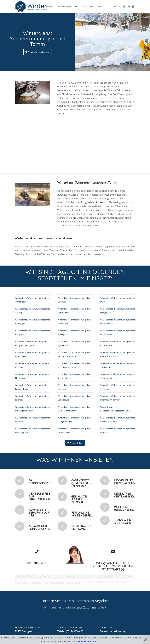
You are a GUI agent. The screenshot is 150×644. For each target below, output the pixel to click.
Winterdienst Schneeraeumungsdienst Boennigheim (32, 354)
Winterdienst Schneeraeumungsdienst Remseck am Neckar (118, 354)
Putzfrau (94, 574)
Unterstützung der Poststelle (53, 581)
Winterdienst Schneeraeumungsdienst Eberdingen (32, 376)
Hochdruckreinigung (61, 576)
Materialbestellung (106, 581)
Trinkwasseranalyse (31, 575)
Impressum (106, 627)
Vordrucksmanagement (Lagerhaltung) (86, 581)
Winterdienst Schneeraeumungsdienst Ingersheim (75, 343)
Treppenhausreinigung (20, 578)
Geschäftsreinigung (43, 574)
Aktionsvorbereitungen (108, 582)
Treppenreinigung (130, 576)
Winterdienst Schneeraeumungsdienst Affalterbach (32, 300)
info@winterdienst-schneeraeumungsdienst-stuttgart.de (113, 566)
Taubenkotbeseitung (20, 575)
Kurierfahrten (31, 580)
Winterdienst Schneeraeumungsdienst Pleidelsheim (118, 343)
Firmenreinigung (26, 574)
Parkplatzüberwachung (50, 583)
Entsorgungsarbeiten (84, 580)
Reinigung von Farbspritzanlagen (62, 575)
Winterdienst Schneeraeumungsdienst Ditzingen (32, 365)
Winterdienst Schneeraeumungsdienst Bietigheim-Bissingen (32, 343)
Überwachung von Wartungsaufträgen (31, 582)
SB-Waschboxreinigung (103, 575)
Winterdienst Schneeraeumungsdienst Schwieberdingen (118, 376)
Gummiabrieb (69, 576)
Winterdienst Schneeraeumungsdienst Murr (118, 300)
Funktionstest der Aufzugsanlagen (69, 582)
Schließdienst (117, 582)
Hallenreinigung (50, 575)
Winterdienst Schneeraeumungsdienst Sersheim (118, 387)
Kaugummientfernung (50, 576)
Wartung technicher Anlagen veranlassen (45, 580)
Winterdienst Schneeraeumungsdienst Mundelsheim (75, 431)
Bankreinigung (34, 574)
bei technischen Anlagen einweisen (35, 583)
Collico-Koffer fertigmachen (68, 581)
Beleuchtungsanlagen (52, 578)
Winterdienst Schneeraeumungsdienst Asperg (32, 311)
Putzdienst (68, 578)
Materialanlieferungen (61, 580)
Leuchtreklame (42, 578)
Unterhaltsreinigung (29, 579)
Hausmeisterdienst (95, 579)
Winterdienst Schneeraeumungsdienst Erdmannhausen (32, 387)
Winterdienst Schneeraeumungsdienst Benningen (32, 322)
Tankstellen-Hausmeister (122, 578)
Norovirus (79, 578)
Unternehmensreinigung (109, 574)
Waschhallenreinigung (128, 575)
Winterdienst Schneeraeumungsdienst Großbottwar (75, 311)
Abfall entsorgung (41, 575)
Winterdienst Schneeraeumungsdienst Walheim (118, 431)
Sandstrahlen (77, 576)
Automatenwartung (40, 581)
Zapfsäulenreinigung (20, 576)
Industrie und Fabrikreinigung (55, 574)
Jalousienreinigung (105, 579)
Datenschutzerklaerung (113, 631)
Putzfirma (73, 578)
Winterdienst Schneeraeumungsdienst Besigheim (32, 333)
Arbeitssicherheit (56, 582)
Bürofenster (61, 578)
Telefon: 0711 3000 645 (70, 627)
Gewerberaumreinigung (84, 579)
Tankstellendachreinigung (116, 575)
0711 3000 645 (37, 563)
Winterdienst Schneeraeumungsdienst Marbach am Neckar (75, 409)
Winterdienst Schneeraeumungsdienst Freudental (32, 420)
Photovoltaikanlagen (87, 578)
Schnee (100, 202)
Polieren (91, 576)
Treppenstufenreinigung (32, 578)
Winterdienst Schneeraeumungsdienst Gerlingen (75, 300)
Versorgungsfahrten (73, 580)
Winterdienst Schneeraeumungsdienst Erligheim (32, 398)
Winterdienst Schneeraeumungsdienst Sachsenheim (118, 365)
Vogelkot (101, 576)
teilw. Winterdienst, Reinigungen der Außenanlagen (69, 583)
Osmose (37, 579)
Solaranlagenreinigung (110, 578)
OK (102, 642)
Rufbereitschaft (82, 582)
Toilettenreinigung (77, 574)
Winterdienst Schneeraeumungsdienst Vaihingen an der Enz (118, 420)
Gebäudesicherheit (46, 582)
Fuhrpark (98, 581)
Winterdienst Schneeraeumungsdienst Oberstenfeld (118, 333)
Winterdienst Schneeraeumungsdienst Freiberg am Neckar (32, 409)
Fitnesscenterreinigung (125, 579)
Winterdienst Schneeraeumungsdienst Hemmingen (75, 322)
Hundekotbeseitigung (121, 574)
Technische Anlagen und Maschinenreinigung (51, 579)
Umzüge (92, 580)
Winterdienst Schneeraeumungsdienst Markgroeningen (75, 420)
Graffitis (96, 576)
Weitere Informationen (85, 642)
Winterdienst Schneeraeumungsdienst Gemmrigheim (32, 431)
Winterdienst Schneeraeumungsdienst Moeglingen (118, 311)
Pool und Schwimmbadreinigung (70, 579)
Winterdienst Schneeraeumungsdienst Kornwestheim (75, 376)
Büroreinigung (18, 574)
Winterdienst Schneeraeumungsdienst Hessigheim (75, 333)
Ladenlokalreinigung (68, 574)
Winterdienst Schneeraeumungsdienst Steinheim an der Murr (118, 398)
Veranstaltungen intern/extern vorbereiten (105, 580)
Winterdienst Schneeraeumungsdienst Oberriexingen (118, 322)
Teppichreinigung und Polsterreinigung (34, 576)
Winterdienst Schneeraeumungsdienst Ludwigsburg (75, 398)
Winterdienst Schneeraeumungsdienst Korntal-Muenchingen (75, 365)
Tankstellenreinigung (75, 575)
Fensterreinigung (115, 579)
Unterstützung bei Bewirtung (94, 582)
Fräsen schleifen (85, 576)
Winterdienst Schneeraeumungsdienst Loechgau (75, 387)
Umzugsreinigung (19, 579)
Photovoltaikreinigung (98, 578)
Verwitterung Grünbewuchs (111, 576)
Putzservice (99, 574)
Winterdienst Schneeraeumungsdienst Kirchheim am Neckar (75, 354)
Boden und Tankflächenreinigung (89, 575)
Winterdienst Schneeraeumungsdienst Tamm (115, 409)
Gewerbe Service (87, 574)
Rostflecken (122, 576)
